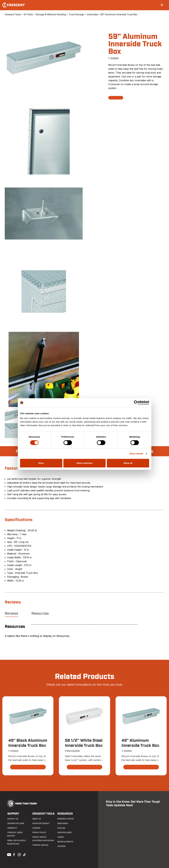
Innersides (93, 15)
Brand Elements (65, 842)
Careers (36, 828)
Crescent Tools (13, 15)
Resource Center (65, 819)
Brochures (62, 824)
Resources (40, 614)
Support (13, 814)
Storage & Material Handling (51, 15)
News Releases (64, 833)
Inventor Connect (41, 824)
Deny (41, 463)
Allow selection (84, 463)
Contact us (12, 819)
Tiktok (24, 854)
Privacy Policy (39, 833)
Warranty (12, 828)
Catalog (61, 828)
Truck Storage (76, 15)
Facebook (14, 854)
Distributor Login (16, 824)
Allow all (128, 463)
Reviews (11, 614)
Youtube (8, 854)
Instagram (19, 854)
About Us (36, 819)
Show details (136, 454)
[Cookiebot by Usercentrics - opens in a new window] (136, 403)
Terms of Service (40, 845)
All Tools (28, 15)
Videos (60, 837)
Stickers (61, 846)
